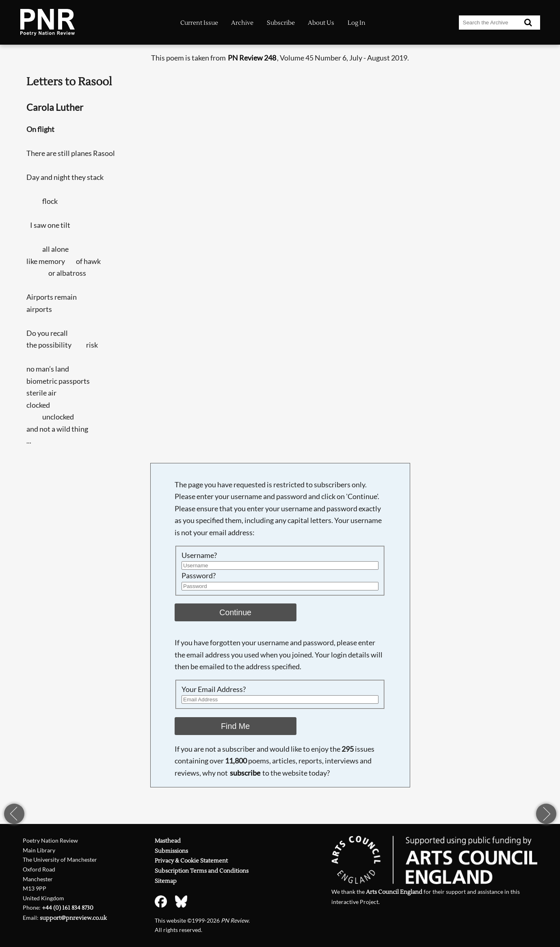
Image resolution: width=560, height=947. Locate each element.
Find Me (235, 726)
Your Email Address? (214, 689)
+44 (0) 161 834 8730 (68, 908)
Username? (199, 555)
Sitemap (166, 881)
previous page (14, 814)
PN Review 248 (252, 58)
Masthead (168, 841)
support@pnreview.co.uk (73, 918)
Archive (242, 23)
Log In (357, 23)
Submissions (171, 851)
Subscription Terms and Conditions (202, 871)
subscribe (245, 773)
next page (546, 814)
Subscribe (281, 23)
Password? (199, 575)
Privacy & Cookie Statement (191, 861)
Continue (235, 612)
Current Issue (199, 23)
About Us (321, 23)
